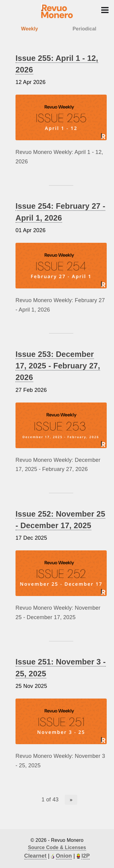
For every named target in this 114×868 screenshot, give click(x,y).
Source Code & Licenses (57, 847)
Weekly (29, 29)
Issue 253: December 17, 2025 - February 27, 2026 (58, 366)
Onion (64, 856)
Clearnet (35, 856)
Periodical (85, 29)
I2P (86, 856)
